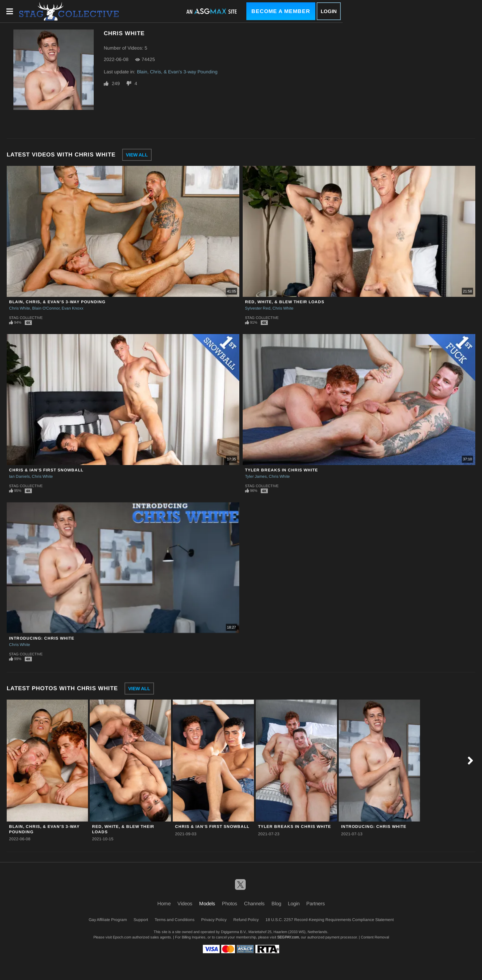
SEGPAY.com (288, 937)
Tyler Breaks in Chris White (282, 470)
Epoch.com (122, 937)
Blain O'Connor (46, 308)
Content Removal (375, 937)
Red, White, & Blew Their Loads (285, 302)
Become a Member (281, 11)
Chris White (20, 308)
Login (329, 11)
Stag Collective (26, 318)
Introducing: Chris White (42, 638)
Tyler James (256, 476)
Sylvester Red (258, 308)
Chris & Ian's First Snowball (46, 470)
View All (137, 155)
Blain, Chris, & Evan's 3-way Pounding (177, 72)
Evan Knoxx (72, 308)
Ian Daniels (19, 476)
